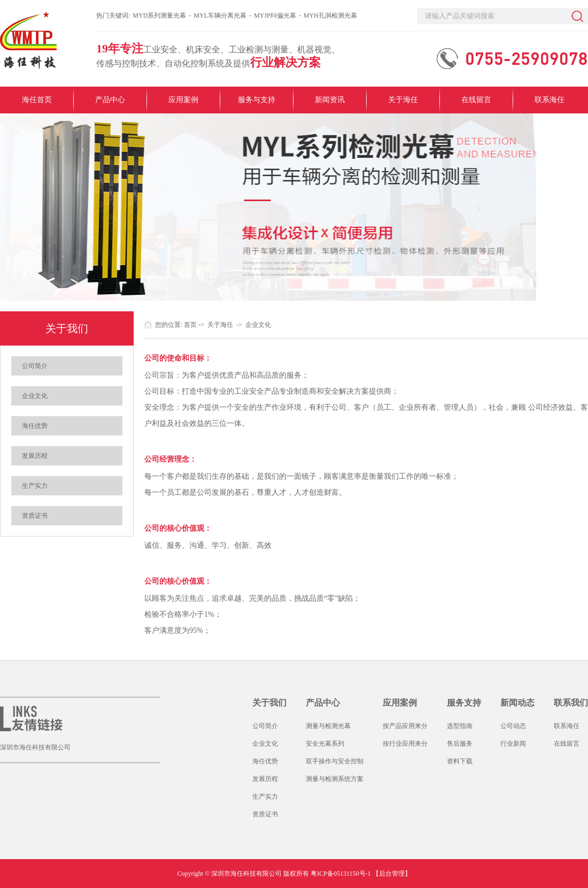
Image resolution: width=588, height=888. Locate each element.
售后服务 (460, 744)
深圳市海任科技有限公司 (35, 747)
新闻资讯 (330, 100)
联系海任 (550, 100)
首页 (190, 325)
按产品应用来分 (405, 726)
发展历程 (35, 456)
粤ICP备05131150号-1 (341, 874)
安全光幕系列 (325, 744)
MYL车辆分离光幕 (220, 16)
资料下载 (460, 761)
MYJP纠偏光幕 (275, 16)
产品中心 (110, 100)
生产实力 (35, 486)
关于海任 (403, 100)
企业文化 (35, 396)
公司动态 (513, 726)
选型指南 (460, 726)
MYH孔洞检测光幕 (330, 16)
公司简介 (35, 366)
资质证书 (35, 516)
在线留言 (476, 100)
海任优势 (35, 426)
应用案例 (183, 100)
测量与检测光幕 (328, 726)
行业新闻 (513, 744)
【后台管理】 (392, 874)
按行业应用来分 (405, 744)
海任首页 (37, 100)
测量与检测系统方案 (335, 779)
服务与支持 (257, 100)
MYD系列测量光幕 (159, 16)
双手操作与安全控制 (335, 761)
